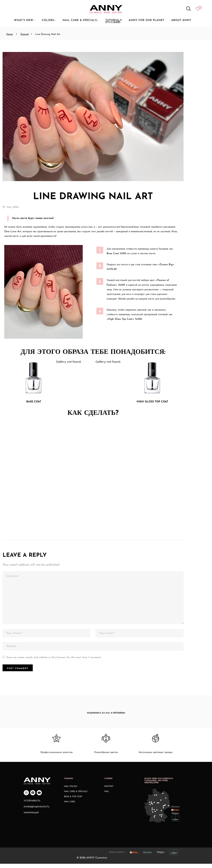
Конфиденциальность (36, 811)
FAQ (107, 796)
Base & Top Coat (73, 801)
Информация (31, 817)
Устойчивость (32, 805)
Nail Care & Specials (76, 796)
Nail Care (70, 806)
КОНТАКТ (109, 790)
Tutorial (24, 34)
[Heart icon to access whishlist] (199, 10)
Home (10, 34)
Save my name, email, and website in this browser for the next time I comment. (54, 662)
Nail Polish (71, 790)
